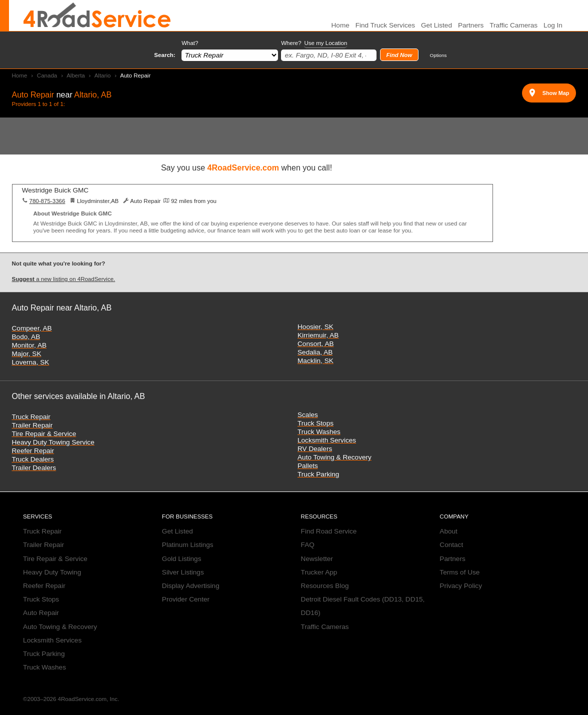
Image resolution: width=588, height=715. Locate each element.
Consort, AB (316, 344)
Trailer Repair (32, 425)
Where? (314, 43)
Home (20, 75)
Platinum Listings (188, 545)
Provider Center (186, 599)
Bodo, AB (26, 337)
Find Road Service (329, 531)
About (448, 531)
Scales (308, 415)
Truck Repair (31, 417)
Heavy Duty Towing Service (53, 442)
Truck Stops (315, 423)
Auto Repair (41, 613)
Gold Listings (182, 559)
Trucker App (319, 572)
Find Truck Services (385, 25)
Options (438, 55)
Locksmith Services (327, 440)
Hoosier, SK (315, 327)
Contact (451, 545)
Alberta (76, 75)
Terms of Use (459, 572)
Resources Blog (325, 586)
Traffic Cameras (513, 25)
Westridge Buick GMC (55, 190)
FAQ (308, 545)
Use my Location (325, 43)
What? (190, 43)
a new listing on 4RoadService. (64, 279)
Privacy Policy (461, 586)
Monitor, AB (29, 345)
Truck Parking (318, 474)
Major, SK (27, 354)
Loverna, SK (31, 362)
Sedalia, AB (315, 352)
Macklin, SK (315, 361)
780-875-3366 (47, 201)
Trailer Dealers (34, 468)
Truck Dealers (33, 459)
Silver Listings (183, 572)
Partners (471, 25)
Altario (103, 75)
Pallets (308, 466)
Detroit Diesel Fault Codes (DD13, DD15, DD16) (363, 606)
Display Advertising (191, 586)
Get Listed (436, 25)
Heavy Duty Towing (52, 572)
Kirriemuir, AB (318, 335)
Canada (47, 75)
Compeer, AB (32, 328)
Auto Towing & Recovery (334, 457)
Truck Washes (319, 432)
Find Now (399, 55)
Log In (553, 25)
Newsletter (317, 559)
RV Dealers (315, 449)
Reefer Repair (33, 451)
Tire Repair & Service (44, 434)
